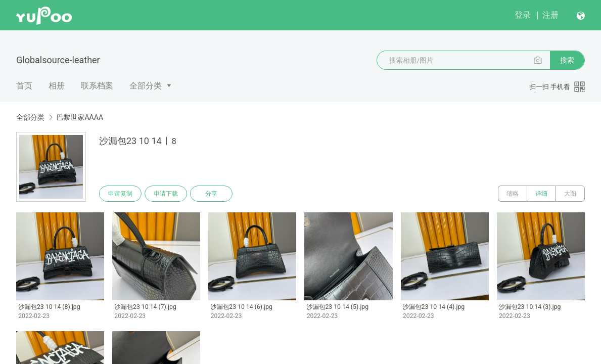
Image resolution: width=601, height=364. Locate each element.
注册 (550, 15)
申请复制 (120, 194)
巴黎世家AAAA (80, 117)
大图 (570, 194)
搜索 (567, 60)
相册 (57, 86)
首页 (24, 86)
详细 (541, 194)
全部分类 (146, 86)
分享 (211, 194)
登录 (523, 15)
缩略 (513, 194)
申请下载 (166, 194)
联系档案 (97, 86)
